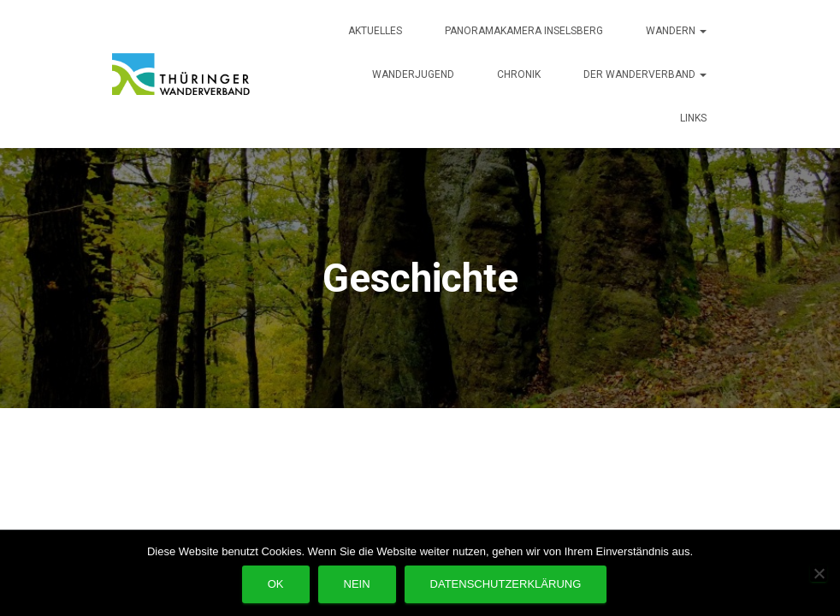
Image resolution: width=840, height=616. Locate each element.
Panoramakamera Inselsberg (524, 31)
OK (276, 584)
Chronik (519, 74)
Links (693, 118)
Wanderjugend (413, 74)
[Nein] (819, 573)
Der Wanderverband (645, 74)
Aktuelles (375, 31)
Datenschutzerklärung (506, 584)
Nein (357, 584)
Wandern (676, 31)
